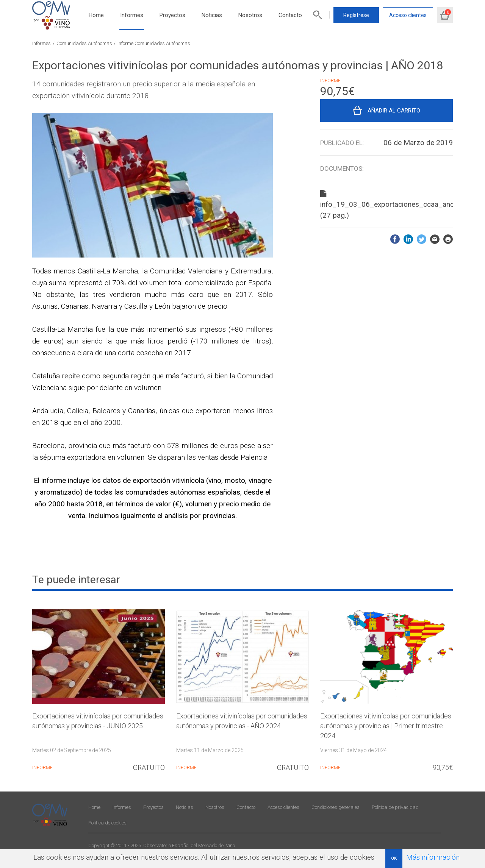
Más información (433, 857)
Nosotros (250, 15)
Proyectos (172, 15)
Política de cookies (107, 823)
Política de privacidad (395, 807)
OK (394, 858)
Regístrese (356, 15)
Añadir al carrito (394, 111)
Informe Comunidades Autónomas (154, 43)
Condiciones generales (336, 807)
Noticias (212, 15)
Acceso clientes (408, 15)
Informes (132, 15)
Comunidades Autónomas (84, 43)
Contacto (290, 15)
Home (96, 15)
